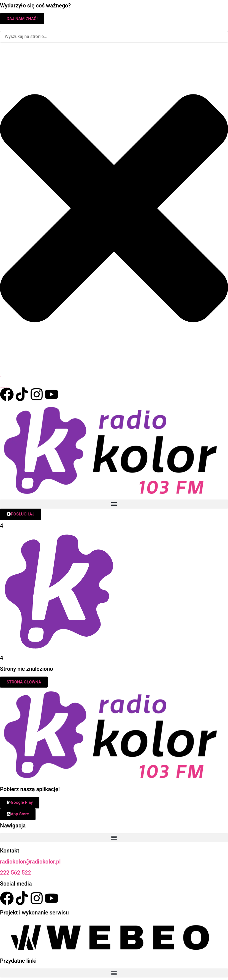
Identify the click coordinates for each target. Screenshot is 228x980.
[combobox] (114, 37)
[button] (114, 504)
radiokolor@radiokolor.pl (30, 862)
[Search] (5, 382)
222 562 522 (16, 873)
